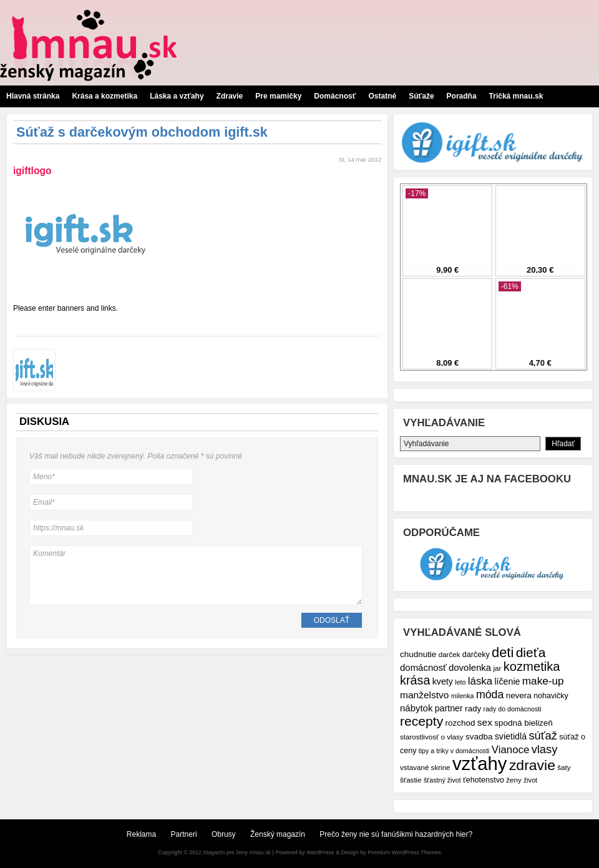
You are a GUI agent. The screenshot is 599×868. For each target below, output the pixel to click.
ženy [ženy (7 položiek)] (514, 780)
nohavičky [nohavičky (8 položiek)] (551, 696)
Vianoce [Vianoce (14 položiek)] (510, 750)
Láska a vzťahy (177, 96)
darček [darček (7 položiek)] (450, 654)
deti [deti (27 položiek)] (503, 652)
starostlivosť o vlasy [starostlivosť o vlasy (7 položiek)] (432, 737)
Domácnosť (335, 96)
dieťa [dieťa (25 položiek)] (531, 652)
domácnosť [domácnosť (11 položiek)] (423, 667)
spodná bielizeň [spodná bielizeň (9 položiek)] (524, 723)
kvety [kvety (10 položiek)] (443, 681)
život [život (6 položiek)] (530, 780)
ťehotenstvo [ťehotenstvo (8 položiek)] (484, 780)
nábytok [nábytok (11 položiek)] (416, 708)
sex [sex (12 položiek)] (485, 722)
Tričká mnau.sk (516, 96)
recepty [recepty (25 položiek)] (421, 721)
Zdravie (230, 96)
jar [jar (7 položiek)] (497, 668)
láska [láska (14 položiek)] (480, 681)
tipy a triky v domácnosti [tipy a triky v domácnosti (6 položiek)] (454, 751)
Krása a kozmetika (105, 96)
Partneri (184, 834)
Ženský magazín (278, 834)
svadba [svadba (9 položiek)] (479, 737)
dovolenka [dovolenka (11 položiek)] (470, 667)
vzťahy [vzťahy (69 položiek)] (480, 763)
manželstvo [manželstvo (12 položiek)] (424, 695)
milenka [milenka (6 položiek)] (463, 696)
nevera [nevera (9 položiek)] (519, 695)
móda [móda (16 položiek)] (490, 695)
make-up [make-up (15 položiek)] (543, 681)
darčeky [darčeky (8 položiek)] (476, 655)
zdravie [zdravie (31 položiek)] (532, 765)
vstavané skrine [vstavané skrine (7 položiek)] (425, 767)
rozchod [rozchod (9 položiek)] (460, 723)
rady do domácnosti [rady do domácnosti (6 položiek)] (513, 709)
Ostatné (382, 96)
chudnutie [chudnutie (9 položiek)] (418, 654)
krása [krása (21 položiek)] (415, 680)
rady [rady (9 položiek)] (473, 709)
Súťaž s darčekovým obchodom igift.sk (142, 132)
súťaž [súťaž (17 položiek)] (543, 735)
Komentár (196, 575)
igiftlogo (32, 171)
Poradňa (462, 96)
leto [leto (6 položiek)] (460, 682)
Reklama (141, 834)
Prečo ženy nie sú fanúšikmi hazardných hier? (396, 834)
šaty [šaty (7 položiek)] (564, 767)
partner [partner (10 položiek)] (449, 708)
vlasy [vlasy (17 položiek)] (545, 749)
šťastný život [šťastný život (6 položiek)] (442, 780)
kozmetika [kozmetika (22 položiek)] (532, 666)
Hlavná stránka (33, 96)
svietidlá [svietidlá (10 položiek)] (511, 736)
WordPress (320, 852)
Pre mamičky (278, 96)
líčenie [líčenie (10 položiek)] (507, 681)
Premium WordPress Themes (404, 852)
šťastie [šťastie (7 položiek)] (411, 780)
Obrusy (224, 834)
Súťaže (421, 96)
